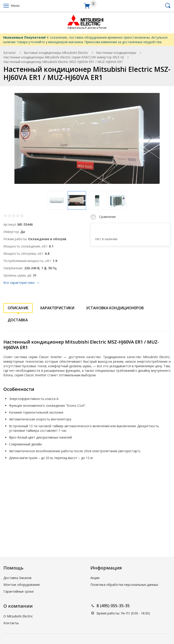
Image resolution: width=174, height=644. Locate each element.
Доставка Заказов (17, 578)
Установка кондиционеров (115, 308)
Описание (18, 308)
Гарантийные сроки (18, 591)
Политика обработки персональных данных (124, 585)
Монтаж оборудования (22, 585)
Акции (95, 578)
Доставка (18, 320)
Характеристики (57, 308)
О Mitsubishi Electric (18, 616)
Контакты (11, 623)
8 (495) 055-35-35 (113, 606)
